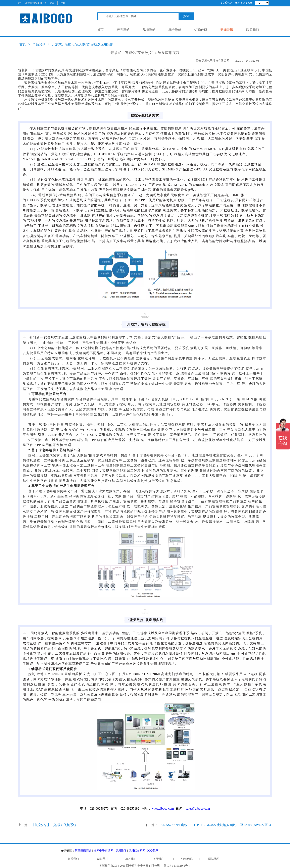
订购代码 (201, 30)
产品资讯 (39, 44)
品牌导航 (149, 30)
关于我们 (159, 859)
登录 (52, 3)
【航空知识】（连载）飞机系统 (54, 825)
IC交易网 (153, 851)
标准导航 (175, 30)
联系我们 (253, 30)
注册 (63, 3)
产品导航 (123, 30)
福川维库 (121, 851)
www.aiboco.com (162, 808)
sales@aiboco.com (198, 808)
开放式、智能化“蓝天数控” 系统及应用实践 (83, 44)
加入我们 (131, 859)
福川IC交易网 (137, 851)
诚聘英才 (103, 859)
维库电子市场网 (103, 851)
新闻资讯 (227, 30)
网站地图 (214, 859)
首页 (100, 30)
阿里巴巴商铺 (83, 851)
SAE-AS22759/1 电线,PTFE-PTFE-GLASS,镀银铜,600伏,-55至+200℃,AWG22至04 (215, 825)
